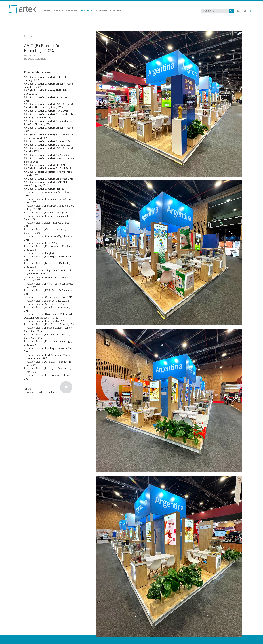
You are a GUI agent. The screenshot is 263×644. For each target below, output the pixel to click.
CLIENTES (102, 11)
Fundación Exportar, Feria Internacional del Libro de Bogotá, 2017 (49, 207)
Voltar (30, 36)
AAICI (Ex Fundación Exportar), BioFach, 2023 (47, 145)
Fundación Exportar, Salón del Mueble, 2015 (47, 301)
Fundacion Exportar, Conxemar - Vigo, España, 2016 (48, 238)
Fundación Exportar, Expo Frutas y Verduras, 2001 (47, 377)
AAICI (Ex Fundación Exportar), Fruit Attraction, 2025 (48, 99)
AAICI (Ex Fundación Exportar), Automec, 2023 (48, 141)
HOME (47, 11)
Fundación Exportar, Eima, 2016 (40, 243)
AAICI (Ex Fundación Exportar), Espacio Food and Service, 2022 (49, 160)
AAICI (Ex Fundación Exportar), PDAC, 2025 (46, 111)
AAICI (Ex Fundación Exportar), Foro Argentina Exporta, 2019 (48, 173)
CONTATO (116, 11)
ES (245, 11)
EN (239, 11)
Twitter (41, 392)
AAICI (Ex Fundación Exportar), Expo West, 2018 (49, 179)
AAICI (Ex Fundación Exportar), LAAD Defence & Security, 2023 (48, 150)
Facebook (30, 392)
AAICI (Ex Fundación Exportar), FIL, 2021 (45, 165)
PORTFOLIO (87, 10)
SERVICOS (72, 11)
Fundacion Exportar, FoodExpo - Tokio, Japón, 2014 (48, 350)
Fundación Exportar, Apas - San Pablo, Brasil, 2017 (48, 194)
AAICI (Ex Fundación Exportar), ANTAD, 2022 (47, 155)
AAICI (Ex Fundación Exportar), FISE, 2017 (45, 189)
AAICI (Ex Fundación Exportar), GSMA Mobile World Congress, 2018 (47, 184)
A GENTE (58, 11)
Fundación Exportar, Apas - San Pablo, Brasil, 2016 (48, 224)
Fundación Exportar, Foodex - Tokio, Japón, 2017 (49, 212)
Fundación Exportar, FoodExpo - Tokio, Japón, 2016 (48, 258)
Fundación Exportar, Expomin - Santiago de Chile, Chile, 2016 (50, 218)
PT (251, 11)
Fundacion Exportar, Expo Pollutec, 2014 (45, 321)
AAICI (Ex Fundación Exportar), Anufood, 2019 (48, 168)
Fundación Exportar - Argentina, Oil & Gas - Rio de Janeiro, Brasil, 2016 (49, 272)
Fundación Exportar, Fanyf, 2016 (41, 253)
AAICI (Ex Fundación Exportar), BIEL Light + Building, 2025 (46, 79)
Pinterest (52, 392)
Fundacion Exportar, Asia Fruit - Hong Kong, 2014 (47, 309)
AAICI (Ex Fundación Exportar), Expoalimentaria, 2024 (49, 129)
